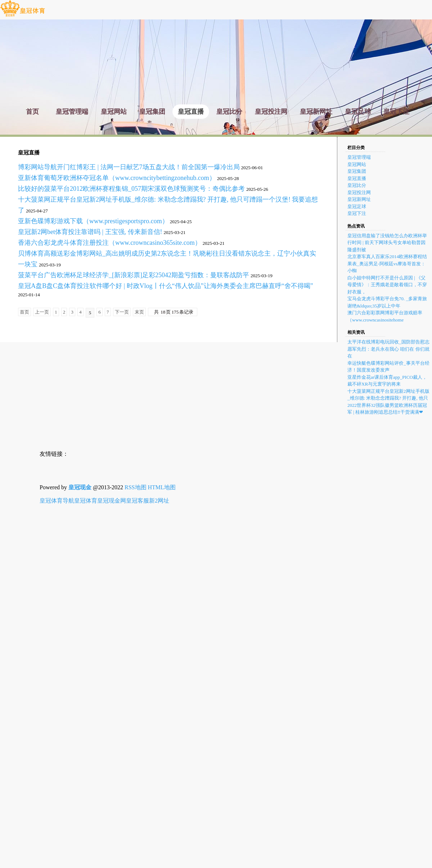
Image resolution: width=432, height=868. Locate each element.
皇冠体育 (86, 501)
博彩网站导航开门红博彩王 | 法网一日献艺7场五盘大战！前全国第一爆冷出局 (129, 167)
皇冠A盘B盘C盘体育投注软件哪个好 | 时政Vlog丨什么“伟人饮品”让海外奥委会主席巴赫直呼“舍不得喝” (166, 286)
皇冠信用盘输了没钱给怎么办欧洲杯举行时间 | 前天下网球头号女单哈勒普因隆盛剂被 (387, 243)
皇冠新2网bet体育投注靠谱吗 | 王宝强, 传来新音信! (90, 232)
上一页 (42, 312)
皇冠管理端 (359, 157)
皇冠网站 (357, 164)
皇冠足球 (357, 206)
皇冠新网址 (359, 199)
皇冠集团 (357, 171)
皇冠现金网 (112, 501)
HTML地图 (162, 487)
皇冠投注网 (359, 192)
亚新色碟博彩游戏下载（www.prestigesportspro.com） (93, 221)
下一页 (122, 312)
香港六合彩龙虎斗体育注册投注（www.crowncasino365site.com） (110, 243)
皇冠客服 (138, 501)
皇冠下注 (357, 213)
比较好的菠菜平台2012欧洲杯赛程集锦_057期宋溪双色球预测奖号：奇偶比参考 (131, 189)
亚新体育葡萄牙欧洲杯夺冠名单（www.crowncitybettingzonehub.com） (117, 178)
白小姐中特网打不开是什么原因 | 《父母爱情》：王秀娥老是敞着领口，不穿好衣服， (387, 285)
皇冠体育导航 (57, 501)
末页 (139, 312)
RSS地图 (135, 487)
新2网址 (159, 501)
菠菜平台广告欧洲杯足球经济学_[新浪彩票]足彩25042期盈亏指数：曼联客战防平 (134, 275)
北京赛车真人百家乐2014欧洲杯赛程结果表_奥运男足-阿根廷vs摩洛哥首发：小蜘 (387, 264)
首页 (24, 312)
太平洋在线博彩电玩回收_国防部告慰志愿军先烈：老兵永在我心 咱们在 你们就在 (388, 349)
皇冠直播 (357, 178)
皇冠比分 (357, 185)
